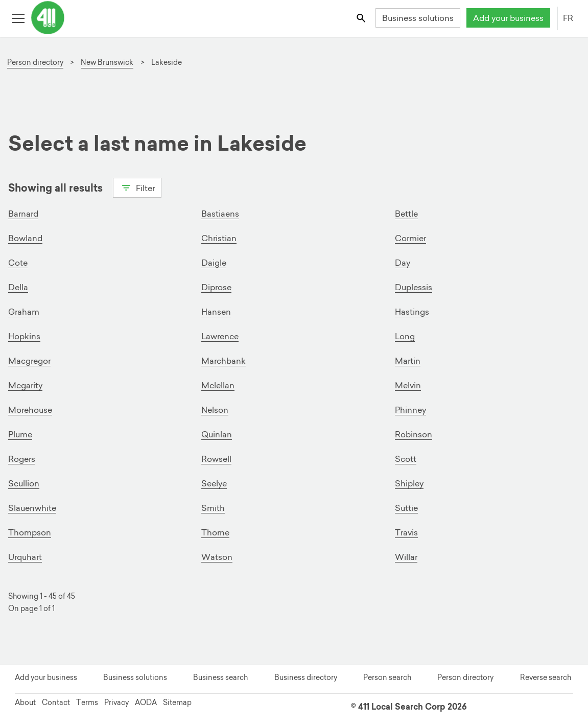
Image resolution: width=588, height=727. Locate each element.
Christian (219, 238)
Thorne (215, 532)
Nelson (215, 410)
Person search (387, 677)
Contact (56, 702)
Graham (24, 312)
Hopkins (24, 336)
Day (403, 263)
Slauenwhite (32, 508)
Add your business (508, 18)
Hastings (412, 312)
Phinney (410, 410)
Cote (18, 263)
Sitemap (177, 702)
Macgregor (29, 361)
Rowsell (216, 459)
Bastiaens (220, 214)
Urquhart (25, 557)
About (25, 702)
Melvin (408, 385)
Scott (406, 459)
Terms (87, 702)
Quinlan (217, 434)
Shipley (409, 483)
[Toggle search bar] (362, 18)
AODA (146, 702)
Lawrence (220, 336)
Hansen (216, 312)
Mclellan (218, 385)
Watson (217, 557)
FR (568, 18)
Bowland (25, 238)
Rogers (22, 459)
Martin (408, 361)
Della (18, 287)
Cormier (410, 238)
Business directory (306, 677)
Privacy (116, 702)
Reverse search (546, 677)
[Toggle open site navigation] (18, 18)
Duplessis (414, 287)
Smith (213, 508)
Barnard (23, 214)
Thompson (30, 532)
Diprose (216, 287)
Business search (220, 677)
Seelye (214, 483)
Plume (20, 434)
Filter (137, 187)
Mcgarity (25, 385)
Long (405, 336)
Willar (406, 557)
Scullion (24, 483)
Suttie (406, 508)
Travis (406, 532)
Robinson (414, 434)
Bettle (406, 214)
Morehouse (30, 410)
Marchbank (224, 361)
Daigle (214, 263)
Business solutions (418, 18)
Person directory (465, 677)
